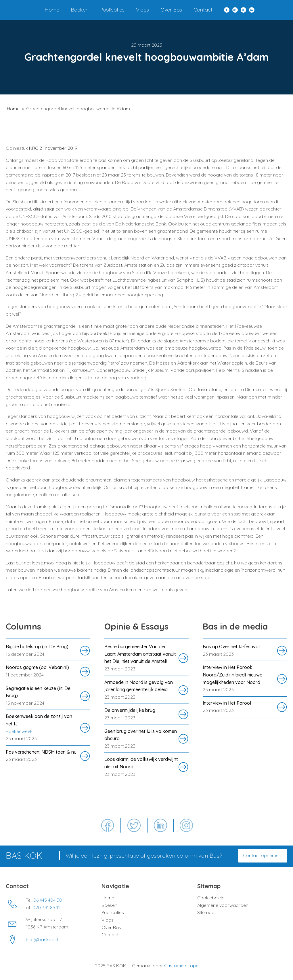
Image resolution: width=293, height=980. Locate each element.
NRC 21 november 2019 (53, 148)
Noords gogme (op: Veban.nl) (37, 667)
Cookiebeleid (211, 898)
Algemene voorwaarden (223, 905)
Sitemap (206, 912)
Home (52, 10)
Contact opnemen (263, 855)
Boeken (80, 10)
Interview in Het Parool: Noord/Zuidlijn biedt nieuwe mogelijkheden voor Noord (232, 675)
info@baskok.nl (42, 939)
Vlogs (142, 10)
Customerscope (181, 966)
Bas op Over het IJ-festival (231, 647)
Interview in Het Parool (227, 703)
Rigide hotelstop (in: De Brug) (37, 647)
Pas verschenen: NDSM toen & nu (41, 752)
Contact (203, 10)
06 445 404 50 (48, 900)
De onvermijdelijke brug (130, 710)
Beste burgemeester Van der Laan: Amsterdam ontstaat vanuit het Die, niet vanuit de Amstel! (140, 654)
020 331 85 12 (47, 907)
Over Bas (171, 10)
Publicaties (112, 10)
